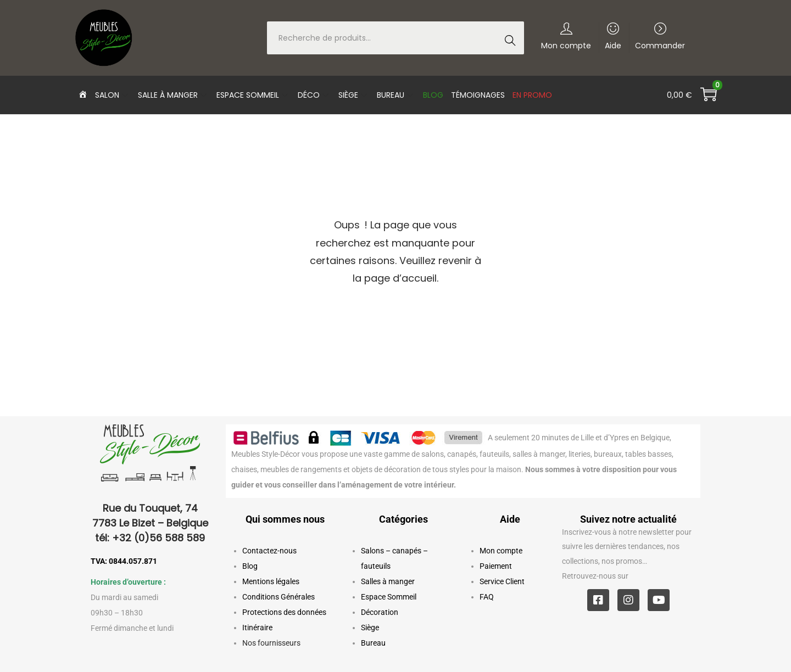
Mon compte (501, 551)
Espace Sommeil (389, 597)
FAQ (487, 597)
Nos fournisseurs (271, 643)
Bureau (373, 643)
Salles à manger (388, 581)
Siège (370, 628)
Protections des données (284, 612)
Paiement (496, 566)
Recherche (513, 39)
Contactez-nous (269, 551)
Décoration (380, 612)
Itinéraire (257, 628)
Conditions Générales (278, 597)
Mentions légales (271, 581)
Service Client (502, 581)
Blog (250, 566)
